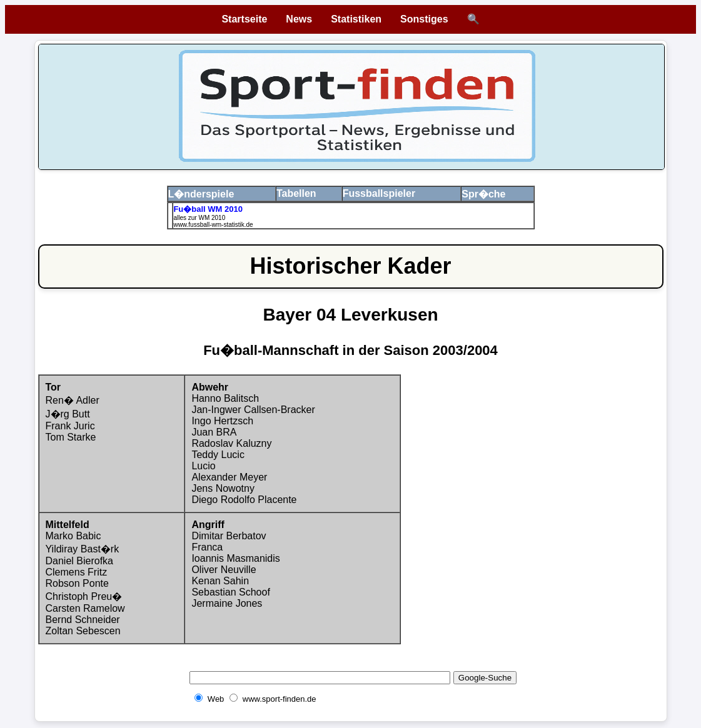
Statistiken (356, 19)
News (299, 19)
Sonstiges (424, 19)
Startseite (244, 19)
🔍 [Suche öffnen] (473, 19)
